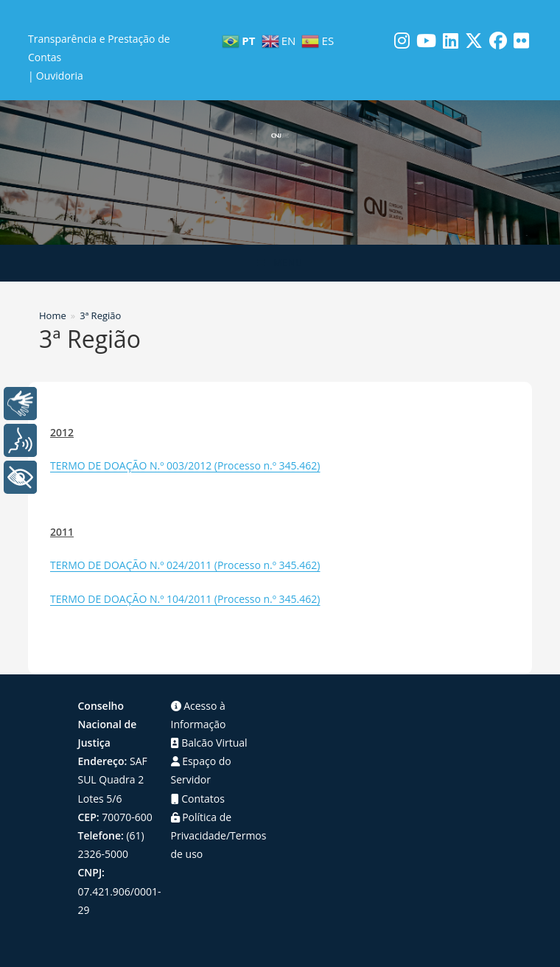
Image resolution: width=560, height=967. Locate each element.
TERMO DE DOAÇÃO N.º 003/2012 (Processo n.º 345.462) (185, 465)
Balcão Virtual (209, 743)
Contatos (198, 799)
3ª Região (100, 315)
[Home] (53, 315)
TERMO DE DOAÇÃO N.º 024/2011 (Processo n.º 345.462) (185, 565)
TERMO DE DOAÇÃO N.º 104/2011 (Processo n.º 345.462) (185, 599)
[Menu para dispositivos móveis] (280, 263)
